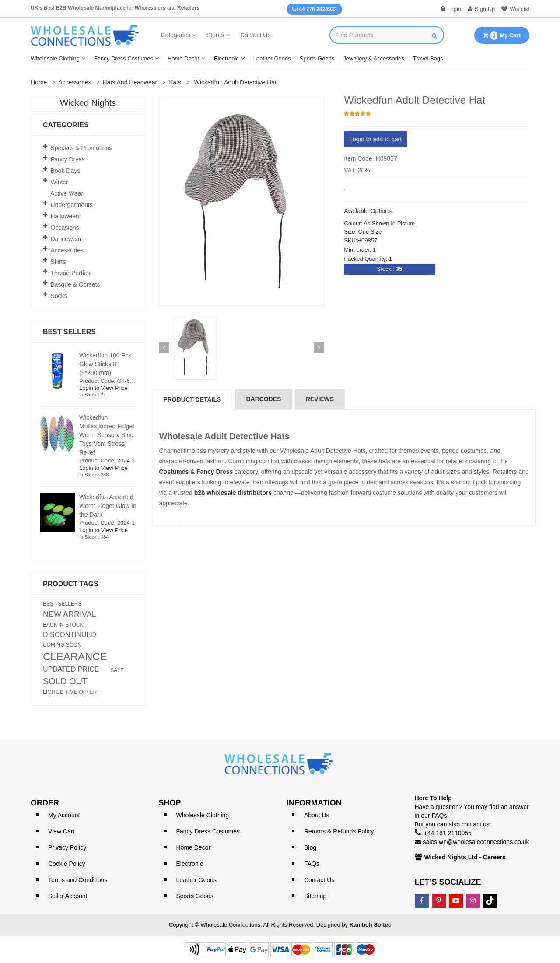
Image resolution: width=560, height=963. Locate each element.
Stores (215, 35)
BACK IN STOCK (63, 625)
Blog (310, 847)
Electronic (226, 58)
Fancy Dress (68, 159)
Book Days (66, 171)
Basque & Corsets (75, 284)
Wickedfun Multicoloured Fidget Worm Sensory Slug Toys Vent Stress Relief (107, 435)
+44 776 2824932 (314, 9)
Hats (175, 82)
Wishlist (515, 9)
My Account (64, 815)
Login (451, 9)
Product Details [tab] (192, 399)
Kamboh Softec (370, 925)
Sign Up (481, 9)
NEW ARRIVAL (70, 614)
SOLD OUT (65, 681)
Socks (59, 296)
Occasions (65, 228)
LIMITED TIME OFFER (70, 692)
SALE (117, 670)
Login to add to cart (375, 139)
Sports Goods (317, 58)
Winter (59, 182)
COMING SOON (62, 645)
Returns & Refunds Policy (339, 831)
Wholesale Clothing (55, 58)
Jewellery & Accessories (373, 58)
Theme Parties (71, 273)
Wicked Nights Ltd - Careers (465, 857)
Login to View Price (103, 388)
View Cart (61, 831)
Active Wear (67, 193)
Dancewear (66, 239)
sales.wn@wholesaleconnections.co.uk (476, 842)
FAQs (312, 864)
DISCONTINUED (70, 635)
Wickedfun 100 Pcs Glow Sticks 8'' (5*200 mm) (105, 364)
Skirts (58, 262)
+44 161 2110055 (448, 833)
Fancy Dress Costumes (124, 58)
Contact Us (255, 35)
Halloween (65, 216)
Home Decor (184, 58)
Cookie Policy (67, 864)
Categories (176, 35)
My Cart (502, 35)
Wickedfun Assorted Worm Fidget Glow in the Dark (108, 506)
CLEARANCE (75, 657)
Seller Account (68, 896)
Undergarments (72, 205)
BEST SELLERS (62, 604)
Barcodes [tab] (263, 399)
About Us (317, 815)
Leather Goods (272, 58)
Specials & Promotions (82, 148)
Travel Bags (428, 58)
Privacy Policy (67, 847)
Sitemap (315, 896)
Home (39, 82)
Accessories (75, 82)
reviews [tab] (320, 399)
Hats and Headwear (130, 82)
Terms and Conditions (78, 880)
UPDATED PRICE (71, 669)
